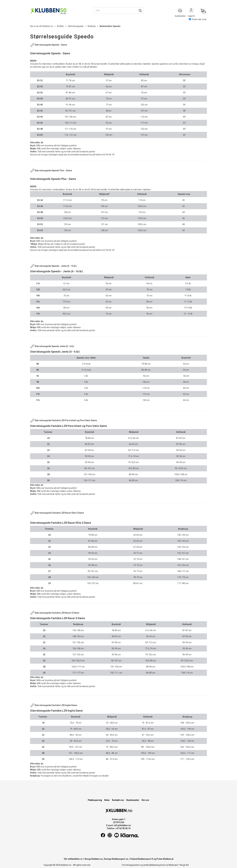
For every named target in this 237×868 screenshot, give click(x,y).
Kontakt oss (118, 800)
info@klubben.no (122, 825)
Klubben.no (48, 26)
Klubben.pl (168, 859)
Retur (107, 800)
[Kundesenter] (180, 10)
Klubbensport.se (120, 859)
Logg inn (191, 11)
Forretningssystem (131, 865)
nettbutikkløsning (151, 865)
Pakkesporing (95, 800)
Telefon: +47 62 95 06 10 (118, 828)
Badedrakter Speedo (110, 26)
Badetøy (92, 26)
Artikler (60, 26)
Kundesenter (133, 800)
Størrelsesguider (76, 26)
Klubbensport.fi (145, 859)
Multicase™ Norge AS (179, 865)
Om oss (145, 800)
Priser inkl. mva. (198, 19)
